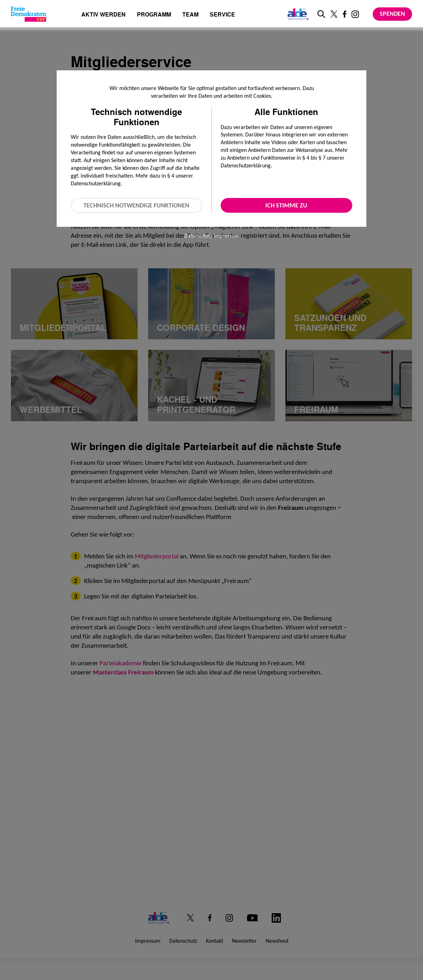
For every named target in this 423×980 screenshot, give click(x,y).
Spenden (392, 14)
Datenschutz (198, 236)
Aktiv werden (103, 15)
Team (190, 15)
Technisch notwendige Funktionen (136, 205)
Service (222, 15)
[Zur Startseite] (29, 14)
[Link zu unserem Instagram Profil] (355, 14)
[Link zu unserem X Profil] (334, 14)
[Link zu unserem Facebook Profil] (345, 14)
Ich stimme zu (286, 205)
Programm (154, 15)
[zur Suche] (321, 14)
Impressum (226, 236)
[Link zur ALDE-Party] (297, 14)
